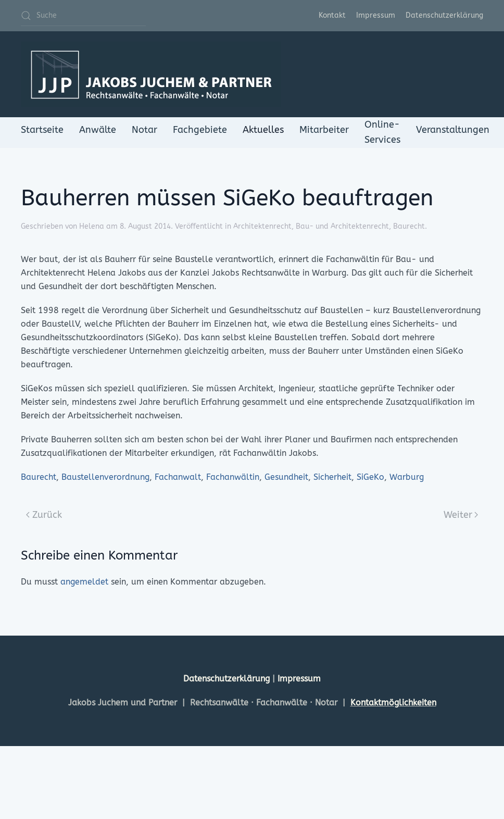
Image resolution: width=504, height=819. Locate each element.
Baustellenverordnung (105, 477)
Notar (144, 130)
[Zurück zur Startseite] (151, 74)
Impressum (376, 15)
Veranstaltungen (453, 130)
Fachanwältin (233, 477)
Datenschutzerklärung (444, 15)
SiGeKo (370, 477)
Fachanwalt (178, 477)
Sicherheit (332, 477)
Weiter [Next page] (461, 515)
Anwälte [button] (98, 130)
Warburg (407, 477)
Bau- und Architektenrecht (342, 226)
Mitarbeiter (324, 130)
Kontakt (332, 15)
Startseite (42, 130)
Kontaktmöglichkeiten (393, 703)
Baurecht (409, 226)
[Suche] (83, 16)
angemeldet (84, 582)
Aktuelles (263, 130)
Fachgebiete (200, 130)
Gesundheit (286, 477)
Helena (92, 226)
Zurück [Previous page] (44, 515)
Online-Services (382, 132)
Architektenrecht (262, 226)
